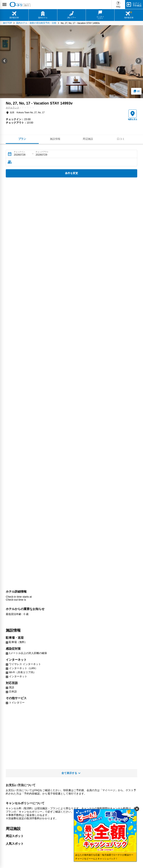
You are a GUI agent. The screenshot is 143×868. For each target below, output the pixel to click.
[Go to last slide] (4, 62)
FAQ (118, 7)
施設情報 (55, 139)
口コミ (121, 139)
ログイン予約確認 (137, 4)
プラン (22, 139)
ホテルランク (12, 108)
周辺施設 (88, 139)
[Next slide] (139, 62)
